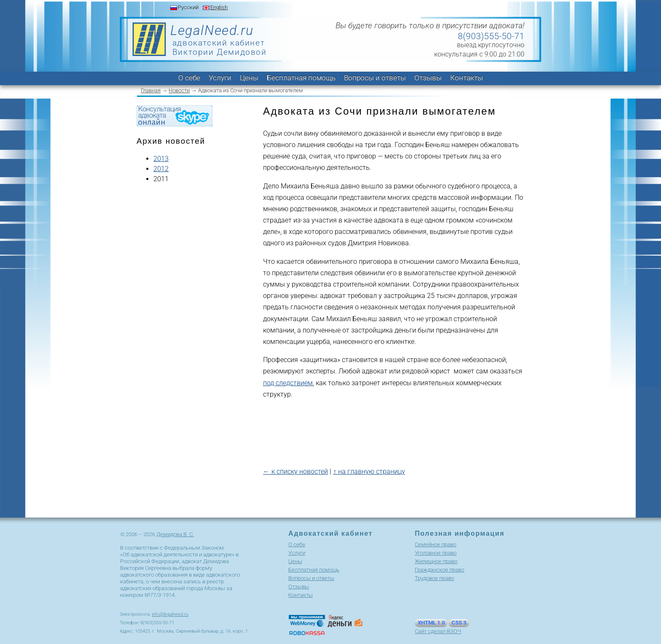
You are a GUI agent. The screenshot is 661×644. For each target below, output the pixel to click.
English (219, 7)
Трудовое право (434, 578)
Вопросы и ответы (375, 78)
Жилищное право (436, 561)
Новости (179, 90)
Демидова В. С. (175, 534)
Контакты (467, 78)
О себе (189, 78)
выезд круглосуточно (491, 45)
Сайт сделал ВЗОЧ (438, 631)
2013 (161, 159)
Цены (249, 78)
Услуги (220, 78)
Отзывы (428, 78)
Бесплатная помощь (301, 78)
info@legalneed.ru (170, 614)
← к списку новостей (296, 471)
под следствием (288, 383)
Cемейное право (435, 544)
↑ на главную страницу (369, 471)
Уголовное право (436, 553)
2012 (161, 169)
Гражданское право (439, 570)
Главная (151, 90)
